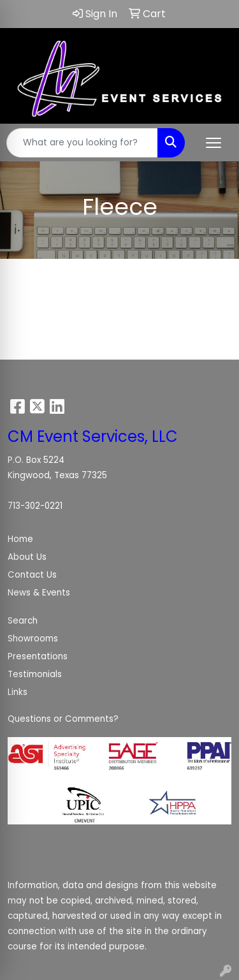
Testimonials (35, 674)
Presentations (38, 656)
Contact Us (32, 575)
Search (23, 621)
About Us (27, 557)
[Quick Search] (82, 143)
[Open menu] (214, 143)
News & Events (39, 593)
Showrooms (33, 639)
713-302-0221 (35, 506)
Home (20, 539)
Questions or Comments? (63, 719)
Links (18, 692)
